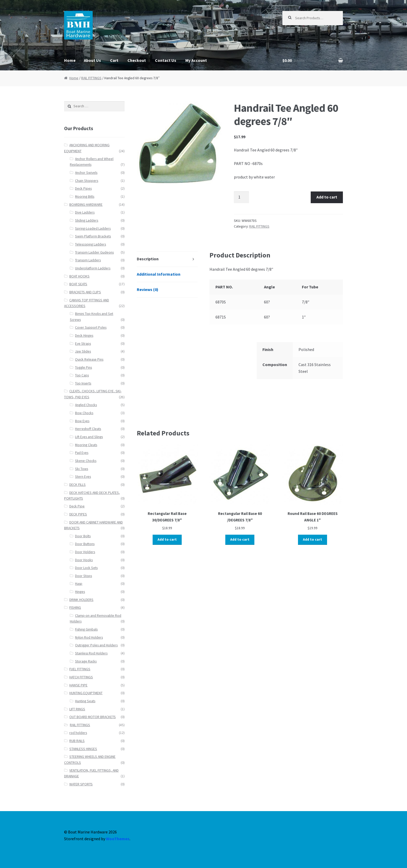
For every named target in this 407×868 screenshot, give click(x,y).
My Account (196, 60)
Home (70, 60)
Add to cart (327, 197)
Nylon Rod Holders (89, 637)
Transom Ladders (88, 260)
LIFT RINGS (77, 709)
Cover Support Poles (91, 327)
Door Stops (83, 576)
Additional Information (159, 274)
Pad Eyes (82, 453)
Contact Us (166, 60)
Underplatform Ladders (93, 268)
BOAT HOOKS (79, 276)
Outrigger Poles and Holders (96, 645)
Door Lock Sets (86, 568)
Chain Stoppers (87, 181)
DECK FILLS (77, 485)
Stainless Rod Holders (91, 653)
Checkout (137, 60)
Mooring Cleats (86, 445)
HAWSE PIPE (78, 685)
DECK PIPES (78, 514)
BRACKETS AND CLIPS (85, 292)
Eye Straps (83, 344)
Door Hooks (84, 560)
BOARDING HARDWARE (86, 205)
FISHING (75, 608)
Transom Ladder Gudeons (94, 252)
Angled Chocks (86, 405)
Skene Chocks (86, 461)
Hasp (79, 584)
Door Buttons (85, 544)
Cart (114, 60)
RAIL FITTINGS (91, 78)
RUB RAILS (77, 741)
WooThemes (118, 839)
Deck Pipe (77, 506)
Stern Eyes (83, 477)
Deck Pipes (83, 188)
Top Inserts (83, 383)
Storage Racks (86, 661)
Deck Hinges (84, 336)
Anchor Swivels (86, 173)
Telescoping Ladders (90, 244)
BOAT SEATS (78, 284)
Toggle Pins (83, 367)
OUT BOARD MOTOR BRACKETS (93, 717)
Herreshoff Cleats (88, 429)
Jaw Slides (83, 351)
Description (148, 259)
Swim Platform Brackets (93, 236)
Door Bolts (83, 536)
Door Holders (85, 552)
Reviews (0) (148, 289)
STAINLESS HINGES (83, 749)
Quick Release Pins (89, 359)
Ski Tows (82, 469)
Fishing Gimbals (86, 629)
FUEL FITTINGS (80, 669)
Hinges (80, 592)
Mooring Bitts (85, 197)
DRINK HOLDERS (81, 600)
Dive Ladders (85, 212)
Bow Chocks (84, 413)
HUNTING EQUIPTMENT (86, 693)
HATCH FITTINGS (81, 677)
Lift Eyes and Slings (89, 437)
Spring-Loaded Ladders (93, 228)
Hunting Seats (85, 701)
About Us (92, 60)
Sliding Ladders (87, 220)
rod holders (78, 733)
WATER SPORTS (81, 784)
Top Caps (82, 375)
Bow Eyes (82, 421)
